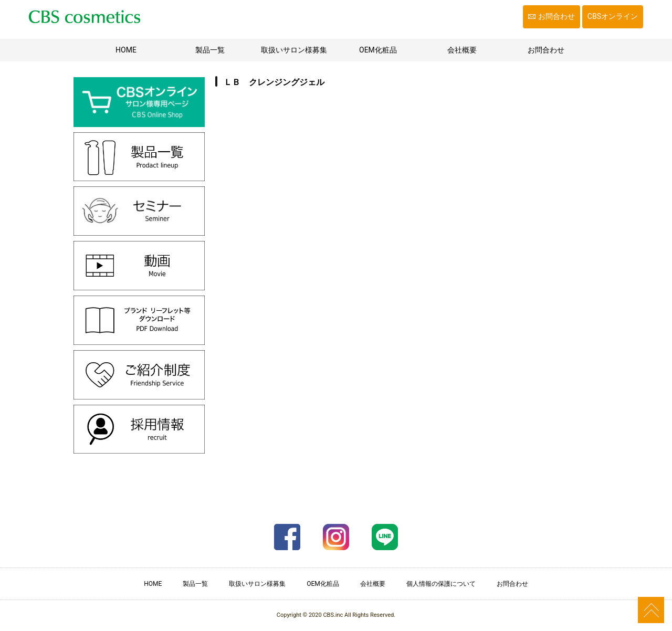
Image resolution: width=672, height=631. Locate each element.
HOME (139, 49)
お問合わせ (556, 16)
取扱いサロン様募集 (294, 50)
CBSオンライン (613, 16)
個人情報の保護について (441, 584)
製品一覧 (210, 50)
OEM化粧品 (378, 50)
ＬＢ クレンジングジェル (274, 82)
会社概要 (462, 50)
